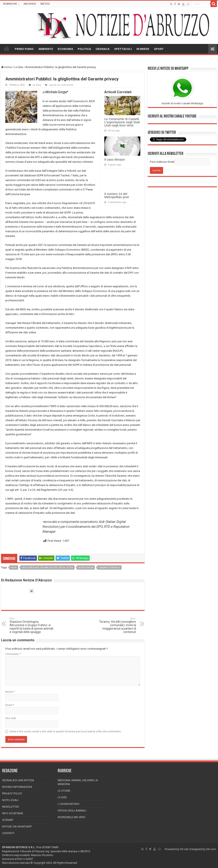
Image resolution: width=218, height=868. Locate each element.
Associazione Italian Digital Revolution (48, 568)
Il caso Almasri (115, 159)
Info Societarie (13, 813)
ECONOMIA (65, 49)
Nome (10, 692)
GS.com (211, 849)
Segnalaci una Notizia (18, 780)
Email (10, 705)
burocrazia (86, 568)
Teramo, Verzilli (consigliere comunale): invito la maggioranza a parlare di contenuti (114, 625)
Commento (13, 654)
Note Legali (10, 800)
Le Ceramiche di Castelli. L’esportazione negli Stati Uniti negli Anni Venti (122, 122)
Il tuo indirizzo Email (162, 162)
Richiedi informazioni (17, 787)
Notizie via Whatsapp (17, 827)
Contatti (8, 833)
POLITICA (84, 49)
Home (6, 67)
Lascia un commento (61, 85)
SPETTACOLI (123, 49)
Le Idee (19, 67)
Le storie (64, 791)
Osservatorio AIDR (84, 101)
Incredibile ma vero (72, 817)
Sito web (11, 718)
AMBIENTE (46, 49)
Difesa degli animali (72, 811)
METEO (45, 4)
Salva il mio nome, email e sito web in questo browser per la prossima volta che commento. (66, 731)
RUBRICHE (10, 4)
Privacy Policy (12, 793)
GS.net (184, 849)
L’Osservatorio (69, 804)
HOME (7, 48)
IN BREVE (143, 49)
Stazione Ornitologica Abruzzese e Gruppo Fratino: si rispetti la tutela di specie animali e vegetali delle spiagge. (31, 625)
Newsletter (11, 807)
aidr (14, 568)
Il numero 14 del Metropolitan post (117, 195)
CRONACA (103, 49)
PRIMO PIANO (24, 49)
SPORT (159, 49)
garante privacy (110, 568)
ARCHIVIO (30, 4)
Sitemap (8, 820)
